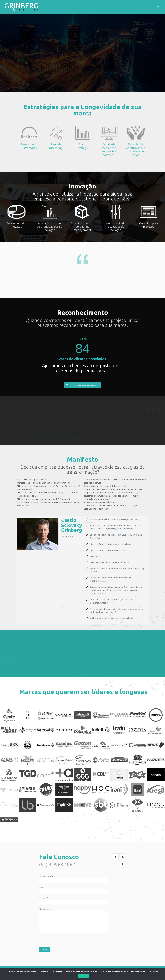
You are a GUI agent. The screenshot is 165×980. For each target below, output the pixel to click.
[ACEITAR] (161, 974)
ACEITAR (83, 976)
